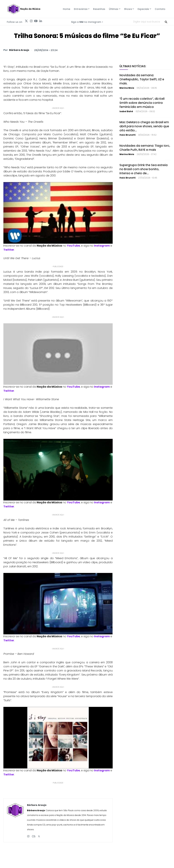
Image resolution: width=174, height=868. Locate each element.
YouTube (73, 246)
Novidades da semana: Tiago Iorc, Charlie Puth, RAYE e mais (145, 148)
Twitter (9, 250)
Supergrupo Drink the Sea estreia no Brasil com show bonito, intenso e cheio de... (143, 169)
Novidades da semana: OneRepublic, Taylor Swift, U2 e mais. (142, 79)
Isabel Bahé (126, 111)
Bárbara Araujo (19, 50)
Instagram (102, 246)
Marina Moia (127, 88)
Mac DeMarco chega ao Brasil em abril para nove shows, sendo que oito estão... (144, 126)
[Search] (166, 22)
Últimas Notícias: (133, 66)
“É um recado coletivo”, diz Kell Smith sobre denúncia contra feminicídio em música (142, 103)
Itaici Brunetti (128, 135)
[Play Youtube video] (58, 213)
